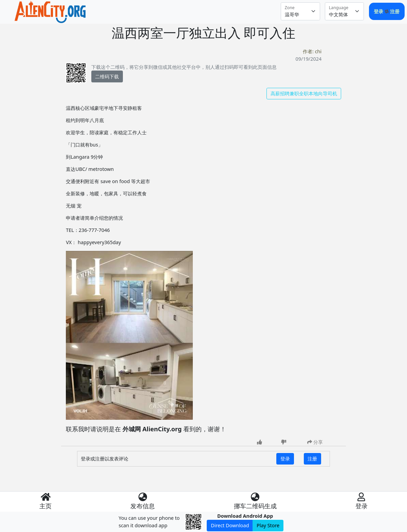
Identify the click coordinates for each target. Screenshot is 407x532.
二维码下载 (107, 76)
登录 (379, 11)
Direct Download (230, 525)
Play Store (268, 525)
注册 (395, 11)
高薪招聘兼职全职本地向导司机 (304, 93)
